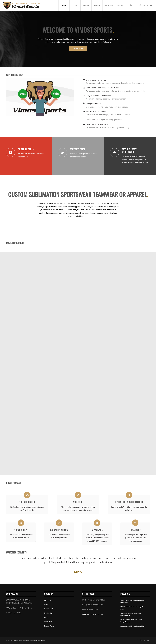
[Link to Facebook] (140, 5)
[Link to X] (147, 5)
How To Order (49, 609)
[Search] (131, 5)
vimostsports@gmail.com (93, 614)
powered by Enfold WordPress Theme (34, 641)
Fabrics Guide (49, 613)
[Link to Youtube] (151, 5)
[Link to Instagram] (144, 5)
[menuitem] (64, 5)
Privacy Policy (49, 626)
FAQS (46, 617)
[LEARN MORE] (78, 48)
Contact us (48, 622)
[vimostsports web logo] (21, 5)
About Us (47, 600)
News (46, 605)
